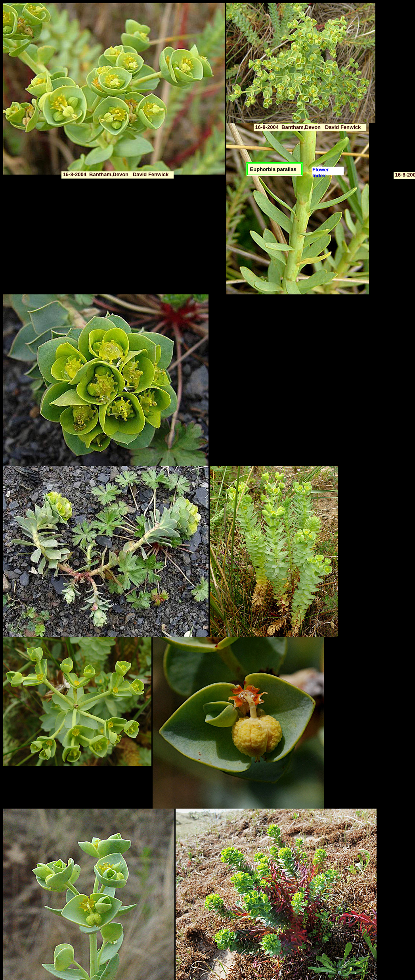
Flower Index (321, 173)
